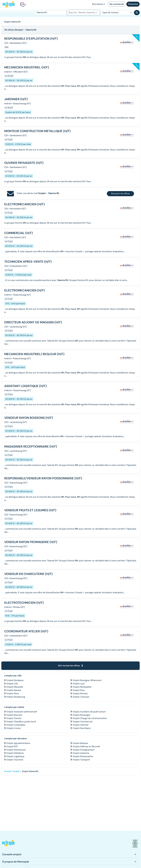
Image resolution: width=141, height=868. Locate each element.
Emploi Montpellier (82, 687)
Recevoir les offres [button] (120, 194)
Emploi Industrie (81, 753)
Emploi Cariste (14, 718)
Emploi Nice (79, 690)
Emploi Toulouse (81, 697)
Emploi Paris (13, 693)
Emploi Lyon (79, 684)
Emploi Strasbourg (16, 697)
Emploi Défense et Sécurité (86, 746)
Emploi (16, 771)
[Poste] (51, 13)
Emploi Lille (12, 684)
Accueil (8, 771)
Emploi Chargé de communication (90, 718)
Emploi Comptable (16, 725)
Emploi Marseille (15, 687)
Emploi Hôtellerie (15, 753)
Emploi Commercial (83, 722)
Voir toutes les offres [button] (70, 666)
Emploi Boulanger (82, 715)
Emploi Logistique (15, 756)
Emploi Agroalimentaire (18, 743)
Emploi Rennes (80, 693)
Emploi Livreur (14, 728)
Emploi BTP (12, 746)
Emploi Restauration (83, 756)
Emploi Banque (80, 743)
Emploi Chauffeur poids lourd (21, 722)
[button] (8, 844)
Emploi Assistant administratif (22, 712)
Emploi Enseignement (84, 750)
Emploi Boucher (14, 715)
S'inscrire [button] (133, 4)
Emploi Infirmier (81, 725)
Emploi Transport (81, 760)
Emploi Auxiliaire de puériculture (89, 712)
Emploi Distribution (16, 750)
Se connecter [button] (117, 4)
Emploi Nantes (14, 690)
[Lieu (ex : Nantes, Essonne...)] (83, 13)
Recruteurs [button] (99, 4)
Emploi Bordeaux (15, 680)
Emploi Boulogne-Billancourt (87, 680)
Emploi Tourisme (15, 760)
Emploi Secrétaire (82, 728)
